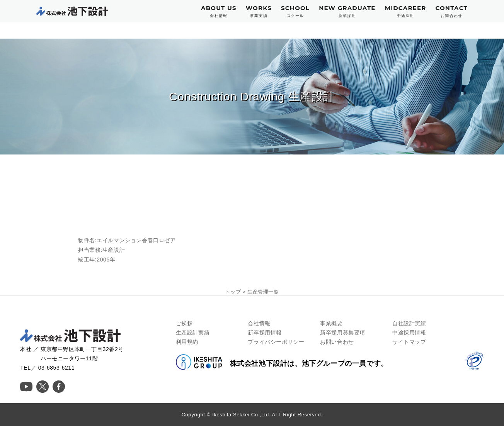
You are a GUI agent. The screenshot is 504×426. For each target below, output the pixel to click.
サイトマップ (409, 342)
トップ (233, 292)
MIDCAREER (406, 11)
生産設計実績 (193, 333)
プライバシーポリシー (276, 342)
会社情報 (259, 323)
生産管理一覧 (263, 292)
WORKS (259, 11)
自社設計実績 (409, 323)
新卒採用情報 (265, 333)
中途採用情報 (409, 333)
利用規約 (187, 342)
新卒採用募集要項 (343, 333)
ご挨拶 (184, 323)
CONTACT (451, 11)
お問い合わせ (337, 342)
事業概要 (331, 323)
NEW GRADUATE (347, 11)
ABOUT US (219, 11)
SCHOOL (295, 11)
